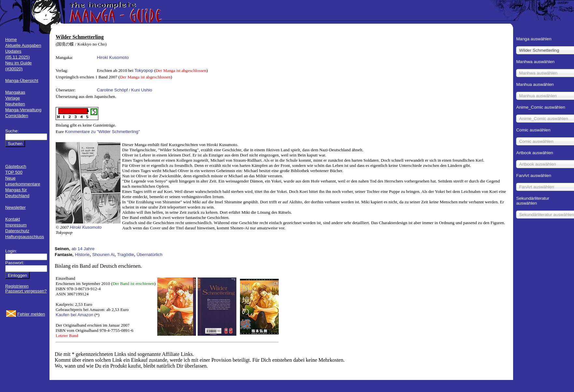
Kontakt (13, 219)
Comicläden (17, 116)
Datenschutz (17, 231)
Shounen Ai (103, 255)
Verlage (13, 98)
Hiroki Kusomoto (113, 57)
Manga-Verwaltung (23, 110)
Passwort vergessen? (26, 291)
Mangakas (15, 92)
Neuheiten (15, 104)
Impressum (16, 225)
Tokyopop (144, 70)
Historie (82, 255)
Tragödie (125, 255)
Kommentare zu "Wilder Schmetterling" (103, 132)
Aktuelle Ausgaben (23, 45)
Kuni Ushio (142, 90)
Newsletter (15, 207)
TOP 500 (14, 172)
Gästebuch (16, 166)
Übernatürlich (150, 255)
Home (11, 40)
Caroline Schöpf (112, 90)
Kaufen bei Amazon (75, 315)
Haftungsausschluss (25, 237)
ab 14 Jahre (83, 249)
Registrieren (17, 286)
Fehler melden (31, 314)
